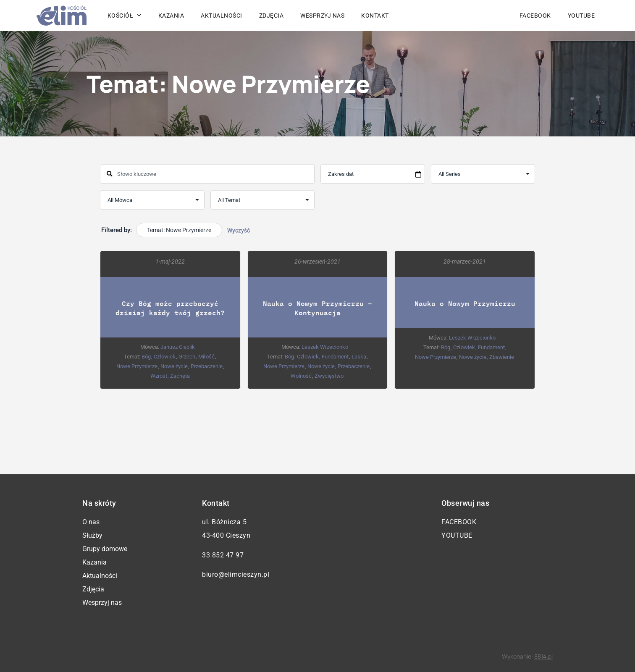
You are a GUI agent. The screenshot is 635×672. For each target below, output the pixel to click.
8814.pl (543, 656)
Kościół (125, 16)
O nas (91, 522)
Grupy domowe (105, 549)
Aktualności (222, 16)
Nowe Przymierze (137, 366)
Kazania (171, 16)
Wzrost (159, 376)
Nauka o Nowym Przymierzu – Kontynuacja (317, 308)
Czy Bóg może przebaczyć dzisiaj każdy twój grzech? (170, 308)
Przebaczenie (207, 366)
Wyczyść (239, 230)
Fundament (335, 357)
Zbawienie (502, 357)
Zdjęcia (272, 16)
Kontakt (375, 16)
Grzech (187, 357)
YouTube (581, 16)
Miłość (206, 357)
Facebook (535, 16)
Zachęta (180, 376)
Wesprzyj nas (322, 16)
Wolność (301, 376)
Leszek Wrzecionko (325, 347)
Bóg (146, 357)
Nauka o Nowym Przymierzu (465, 303)
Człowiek (165, 357)
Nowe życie (174, 366)
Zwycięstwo (329, 376)
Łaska (359, 357)
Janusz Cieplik (178, 347)
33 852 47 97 (223, 555)
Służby (92, 535)
